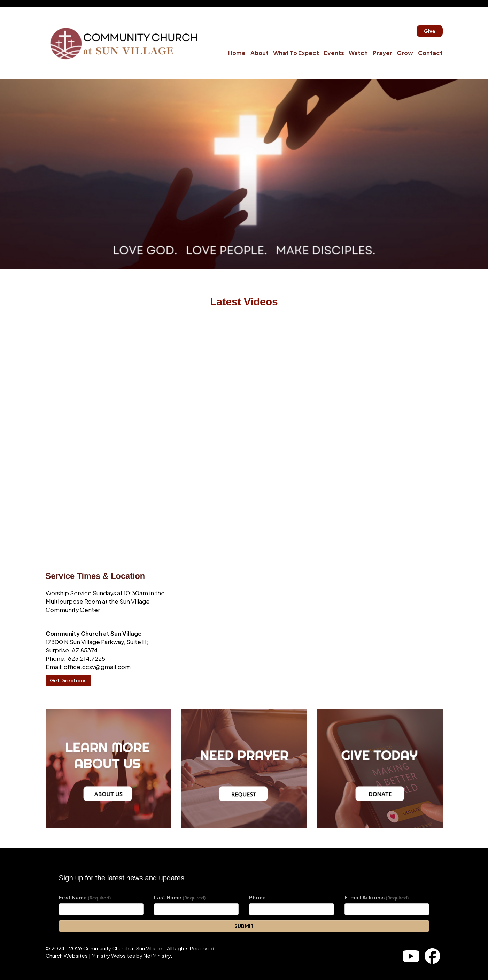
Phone (257, 897)
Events (334, 53)
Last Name (180, 897)
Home (237, 53)
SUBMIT (244, 926)
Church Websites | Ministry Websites (91, 956)
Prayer (382, 53)
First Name (85, 897)
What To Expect (296, 53)
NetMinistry (157, 956)
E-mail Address (377, 897)
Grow (405, 53)
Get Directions (68, 680)
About (260, 53)
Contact (430, 53)
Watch (358, 53)
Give (430, 31)
